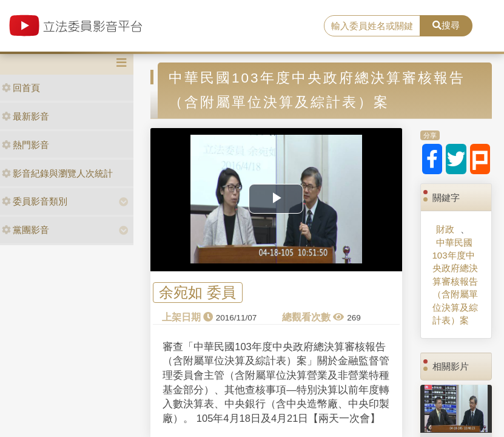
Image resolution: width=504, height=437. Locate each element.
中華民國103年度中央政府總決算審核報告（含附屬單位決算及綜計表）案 (455, 282)
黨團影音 (25, 230)
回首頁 (21, 88)
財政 (445, 229)
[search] (372, 26)
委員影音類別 (35, 201)
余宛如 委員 (197, 292)
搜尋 (446, 25)
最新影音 (25, 116)
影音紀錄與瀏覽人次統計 (57, 173)
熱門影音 (25, 145)
